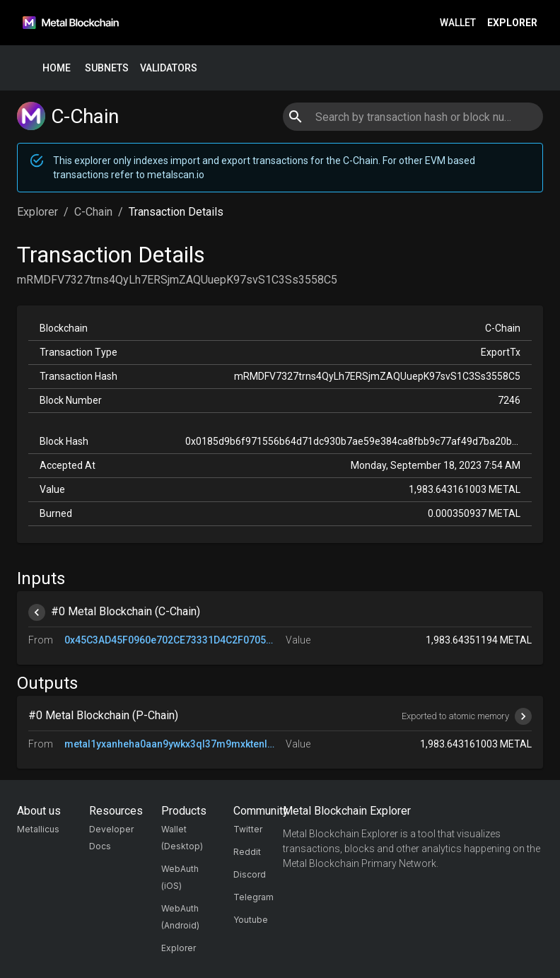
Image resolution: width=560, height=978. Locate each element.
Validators (169, 68)
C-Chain (93, 212)
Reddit (247, 852)
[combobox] (413, 117)
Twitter (248, 829)
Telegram (253, 897)
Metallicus (38, 829)
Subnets (107, 68)
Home (57, 68)
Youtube (251, 920)
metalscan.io (176, 175)
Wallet (458, 23)
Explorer (512, 23)
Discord (250, 874)
